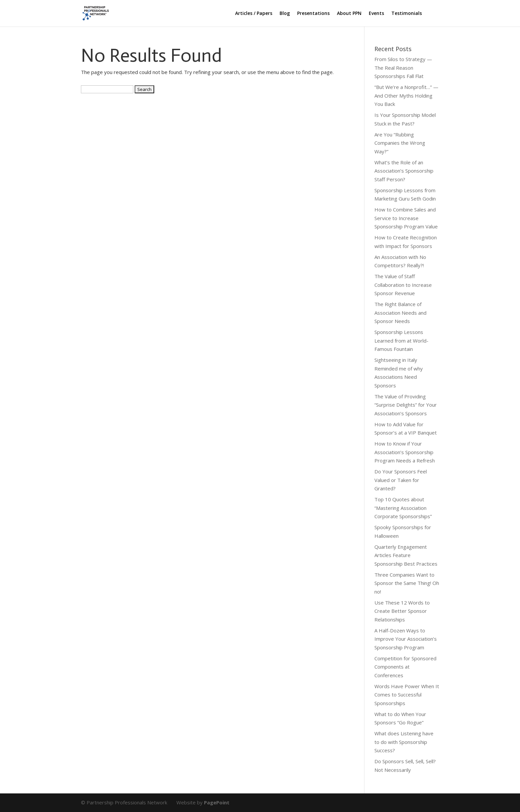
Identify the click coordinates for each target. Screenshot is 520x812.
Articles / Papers (254, 14)
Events (376, 14)
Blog (285, 14)
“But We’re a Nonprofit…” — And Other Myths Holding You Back (406, 95)
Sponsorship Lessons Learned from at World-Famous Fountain (401, 340)
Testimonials (407, 14)
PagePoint (217, 802)
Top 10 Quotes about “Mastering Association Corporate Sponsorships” (403, 508)
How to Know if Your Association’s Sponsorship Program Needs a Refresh (405, 452)
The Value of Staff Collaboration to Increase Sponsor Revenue (403, 285)
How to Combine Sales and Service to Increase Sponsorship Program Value (406, 218)
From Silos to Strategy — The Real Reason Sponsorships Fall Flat (403, 68)
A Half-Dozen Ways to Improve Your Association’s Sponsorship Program (406, 639)
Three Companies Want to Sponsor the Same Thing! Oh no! (407, 583)
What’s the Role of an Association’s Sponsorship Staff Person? (404, 171)
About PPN (349, 14)
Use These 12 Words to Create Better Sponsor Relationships (402, 611)
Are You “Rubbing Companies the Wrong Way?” (400, 143)
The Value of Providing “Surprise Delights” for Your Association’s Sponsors (406, 405)
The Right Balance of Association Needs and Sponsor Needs (400, 313)
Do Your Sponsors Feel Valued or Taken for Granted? (401, 480)
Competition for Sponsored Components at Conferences (405, 667)
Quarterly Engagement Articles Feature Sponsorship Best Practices (406, 555)
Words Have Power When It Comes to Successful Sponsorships (407, 695)
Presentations (313, 14)
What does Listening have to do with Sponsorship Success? (404, 742)
